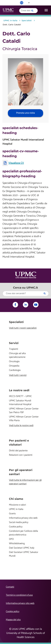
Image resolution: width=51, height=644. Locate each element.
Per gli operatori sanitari (21, 472)
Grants (12, 514)
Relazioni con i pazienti (21, 455)
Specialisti (16, 322)
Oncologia (14, 362)
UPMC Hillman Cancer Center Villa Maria (24, 419)
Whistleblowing (17, 544)
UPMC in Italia (16, 509)
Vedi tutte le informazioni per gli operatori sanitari (25, 482)
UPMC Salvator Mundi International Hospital (20, 403)
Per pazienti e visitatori (19, 443)
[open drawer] (46, 10)
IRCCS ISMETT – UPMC (20, 396)
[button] (27, 3)
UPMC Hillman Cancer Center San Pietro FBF (24, 411)
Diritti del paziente (18, 451)
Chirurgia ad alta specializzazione (17, 355)
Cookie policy (16, 527)
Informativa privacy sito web (23, 518)
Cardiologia (15, 370)
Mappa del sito (13, 620)
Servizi (14, 343)
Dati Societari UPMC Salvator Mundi (24, 554)
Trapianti (14, 349)
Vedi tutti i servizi (18, 375)
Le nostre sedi (19, 390)
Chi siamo (16, 499)
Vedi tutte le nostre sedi (21, 426)
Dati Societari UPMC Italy (22, 548)
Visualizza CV (16, 163)
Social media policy (19, 522)
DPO (11, 539)
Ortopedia (14, 366)
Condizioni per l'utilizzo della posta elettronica (23, 533)
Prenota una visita (26, 113)
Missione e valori (17, 505)
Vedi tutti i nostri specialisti (23, 328)
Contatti (10, 587)
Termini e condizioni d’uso (19, 595)
